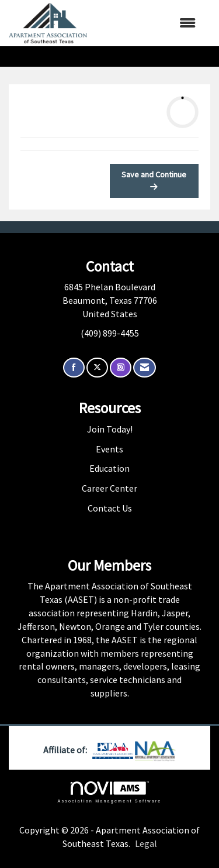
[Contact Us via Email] (145, 368)
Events (109, 449)
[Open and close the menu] (147, 23)
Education (109, 468)
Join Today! (110, 429)
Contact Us (110, 508)
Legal (146, 843)
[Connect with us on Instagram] (121, 368)
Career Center (109, 488)
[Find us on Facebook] (74, 368)
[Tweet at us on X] (97, 368)
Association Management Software (109, 792)
